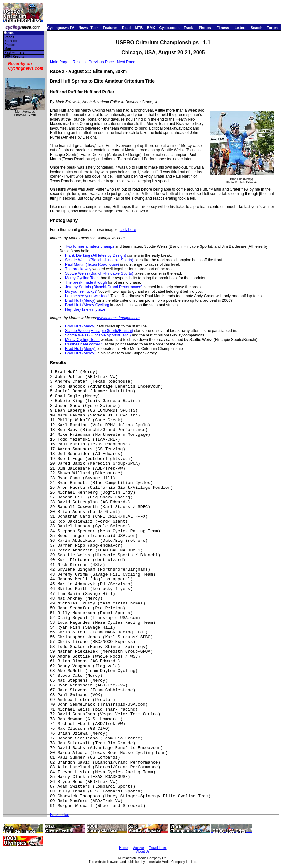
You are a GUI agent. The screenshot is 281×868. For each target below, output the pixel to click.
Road (126, 28)
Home (9, 33)
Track (188, 28)
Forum (272, 28)
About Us (143, 851)
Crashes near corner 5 (84, 344)
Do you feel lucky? (81, 291)
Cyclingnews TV (61, 28)
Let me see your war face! (87, 296)
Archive (138, 848)
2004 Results (14, 56)
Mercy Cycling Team (82, 278)
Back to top (60, 815)
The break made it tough (86, 282)
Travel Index (158, 848)
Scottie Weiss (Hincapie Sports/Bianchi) (99, 331)
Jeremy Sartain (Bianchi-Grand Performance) (104, 287)
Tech (94, 28)
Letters (241, 28)
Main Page (59, 62)
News (83, 28)
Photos (205, 28)
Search (257, 28)
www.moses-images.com (118, 318)
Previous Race (101, 62)
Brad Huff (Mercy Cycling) (87, 305)
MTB (139, 28)
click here (128, 230)
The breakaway (78, 269)
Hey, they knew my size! (86, 309)
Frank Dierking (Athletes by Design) (95, 255)
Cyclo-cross (169, 28)
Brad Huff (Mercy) (80, 300)
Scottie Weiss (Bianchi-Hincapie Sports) (99, 260)
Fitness (223, 28)
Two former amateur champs (90, 246)
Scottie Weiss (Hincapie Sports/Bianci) (98, 335)
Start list (11, 41)
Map (8, 49)
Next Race (126, 62)
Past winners (14, 53)
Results (79, 62)
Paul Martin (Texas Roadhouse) (92, 264)
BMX (151, 28)
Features (110, 28)
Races (9, 37)
